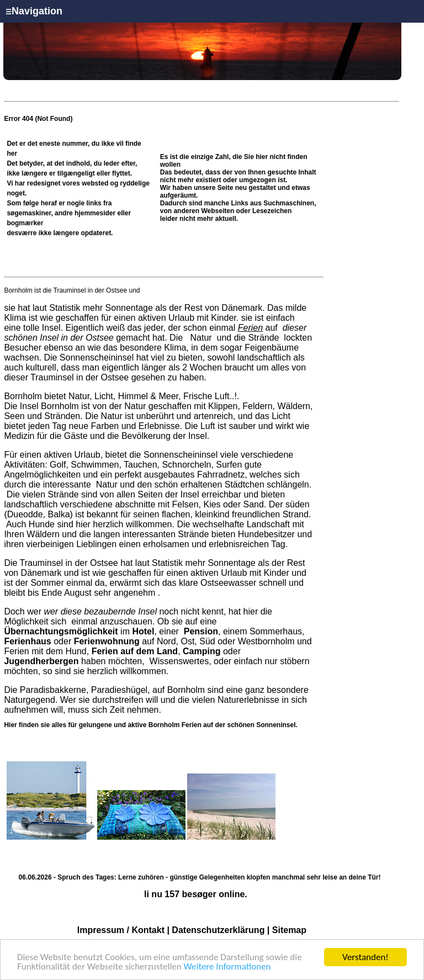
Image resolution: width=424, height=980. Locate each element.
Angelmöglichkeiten (42, 475)
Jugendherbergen (41, 661)
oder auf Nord (90, 641)
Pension (201, 631)
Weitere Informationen (227, 967)
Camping (202, 651)
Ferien (250, 328)
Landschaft (268, 524)
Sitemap (289, 930)
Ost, (189, 641)
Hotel (143, 631)
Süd (207, 641)
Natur (201, 338)
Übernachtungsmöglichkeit (61, 631)
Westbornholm (266, 641)
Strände (264, 338)
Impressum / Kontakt (121, 930)
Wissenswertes (179, 661)
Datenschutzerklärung (218, 930)
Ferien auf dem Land (135, 651)
